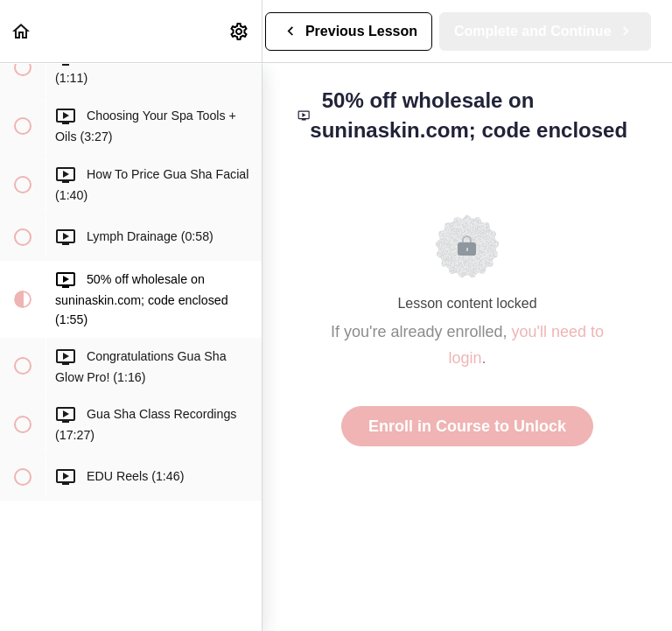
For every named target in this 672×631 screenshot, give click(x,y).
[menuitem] (240, 31)
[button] (22, 31)
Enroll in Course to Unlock (467, 426)
